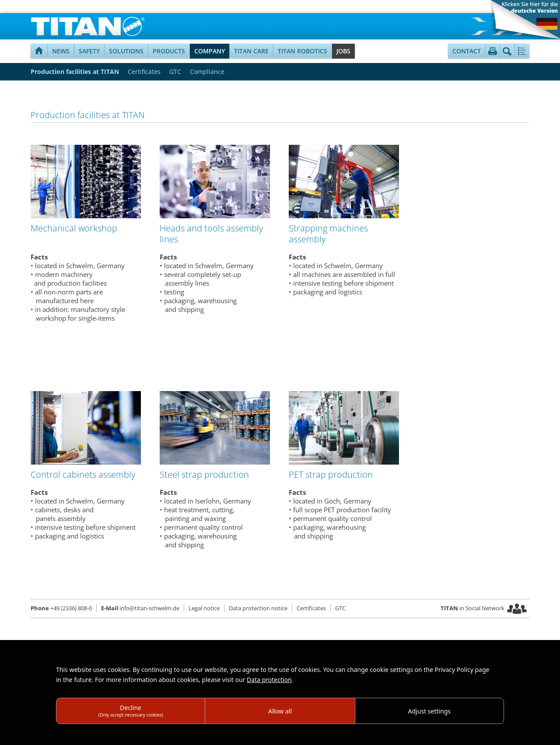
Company (210, 51)
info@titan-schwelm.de (140, 608)
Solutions (126, 51)
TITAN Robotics (303, 51)
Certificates (144, 72)
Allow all (280, 711)
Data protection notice (258, 608)
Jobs (343, 51)
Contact (467, 51)
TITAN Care (251, 51)
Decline (131, 711)
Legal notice (204, 608)
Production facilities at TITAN (75, 72)
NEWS (61, 51)
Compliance (207, 72)
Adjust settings (430, 711)
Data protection (269, 680)
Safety (89, 51)
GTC (175, 72)
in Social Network (472, 608)
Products (169, 51)
